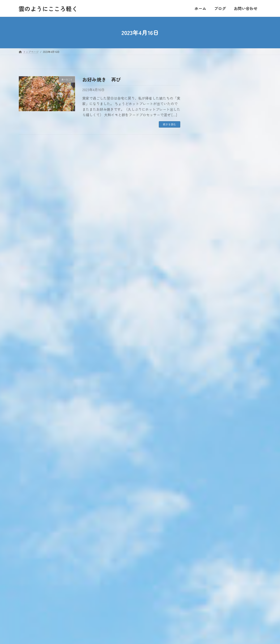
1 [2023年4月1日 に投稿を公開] (247, 89)
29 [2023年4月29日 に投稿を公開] (247, 117)
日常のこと (206, 349)
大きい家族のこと (212, 309)
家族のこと (206, 319)
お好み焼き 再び (101, 79)
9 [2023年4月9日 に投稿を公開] (256, 96)
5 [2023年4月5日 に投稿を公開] (218, 96)
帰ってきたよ (224, 225)
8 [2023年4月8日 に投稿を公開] (247, 96)
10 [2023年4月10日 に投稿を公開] (199, 103)
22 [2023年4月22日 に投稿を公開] (247, 110)
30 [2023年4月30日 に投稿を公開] (256, 117)
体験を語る (223, 175)
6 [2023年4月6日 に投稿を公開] (228, 96)
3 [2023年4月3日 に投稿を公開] (199, 96)
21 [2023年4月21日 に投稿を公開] (237, 110)
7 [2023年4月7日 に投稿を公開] (237, 96)
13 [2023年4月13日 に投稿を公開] (228, 103)
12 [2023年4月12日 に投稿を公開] (218, 103)
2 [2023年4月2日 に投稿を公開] (257, 89)
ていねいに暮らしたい (215, 329)
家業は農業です (210, 299)
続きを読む (170, 124)
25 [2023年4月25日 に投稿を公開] (208, 117)
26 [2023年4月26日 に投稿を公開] (218, 117)
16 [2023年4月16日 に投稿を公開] (257, 103)
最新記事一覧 (248, 273)
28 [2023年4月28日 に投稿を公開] (237, 117)
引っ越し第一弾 (226, 151)
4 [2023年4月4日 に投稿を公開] (208, 96)
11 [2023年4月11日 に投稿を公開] (208, 103)
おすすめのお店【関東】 (217, 429)
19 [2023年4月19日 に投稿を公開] (218, 110)
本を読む (205, 339)
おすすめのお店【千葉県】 (219, 419)
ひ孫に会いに (224, 249)
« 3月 (199, 126)
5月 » (257, 126)
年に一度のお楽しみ (229, 200)
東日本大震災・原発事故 (217, 399)
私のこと (205, 389)
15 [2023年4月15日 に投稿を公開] (247, 103)
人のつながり (208, 288)
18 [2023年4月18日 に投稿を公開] (208, 110)
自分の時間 (206, 369)
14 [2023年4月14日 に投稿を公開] (237, 103)
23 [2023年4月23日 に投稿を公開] (256, 110)
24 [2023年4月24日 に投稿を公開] (199, 117)
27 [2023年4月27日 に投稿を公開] (228, 117)
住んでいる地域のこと (215, 359)
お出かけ (205, 379)
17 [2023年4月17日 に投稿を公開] (199, 110)
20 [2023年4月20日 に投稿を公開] (228, 110)
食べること (206, 409)
